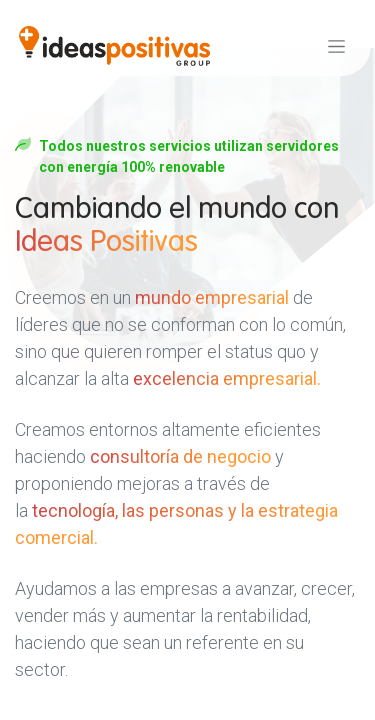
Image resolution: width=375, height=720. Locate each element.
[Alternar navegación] (336, 46)
